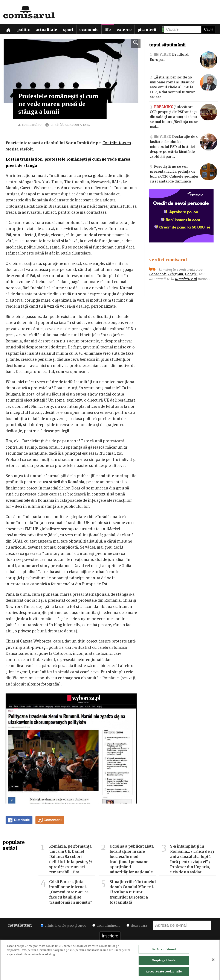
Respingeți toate (164, 962)
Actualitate (46, 30)
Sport (68, 30)
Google (191, 274)
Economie (89, 30)
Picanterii (147, 30)
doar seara (137, 926)
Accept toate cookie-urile (164, 973)
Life (108, 30)
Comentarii (50, 820)
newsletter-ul (186, 279)
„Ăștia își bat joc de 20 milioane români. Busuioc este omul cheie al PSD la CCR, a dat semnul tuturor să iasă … (183, 87)
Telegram (175, 274)
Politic (24, 30)
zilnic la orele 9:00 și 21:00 (63, 926)
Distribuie (19, 820)
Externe (124, 30)
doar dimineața (106, 926)
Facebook (157, 274)
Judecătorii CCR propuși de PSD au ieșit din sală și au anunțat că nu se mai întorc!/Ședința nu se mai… (183, 116)
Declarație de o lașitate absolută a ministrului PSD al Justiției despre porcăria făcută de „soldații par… (183, 146)
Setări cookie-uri (164, 951)
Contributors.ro (117, 143)
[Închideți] (213, 961)
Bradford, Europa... (183, 57)
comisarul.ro (32, 125)
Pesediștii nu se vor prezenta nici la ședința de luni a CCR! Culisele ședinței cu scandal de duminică (183, 173)
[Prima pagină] (8, 29)
